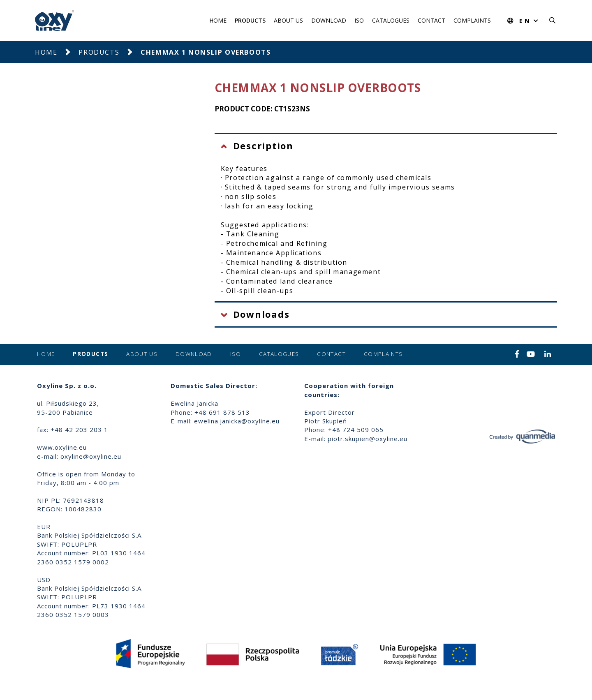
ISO (359, 20)
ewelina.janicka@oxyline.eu (237, 421)
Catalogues (391, 20)
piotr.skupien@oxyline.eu (368, 439)
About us (288, 20)
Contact (431, 20)
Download (329, 20)
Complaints (472, 20)
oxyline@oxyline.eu (91, 456)
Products (250, 20)
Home (218, 20)
